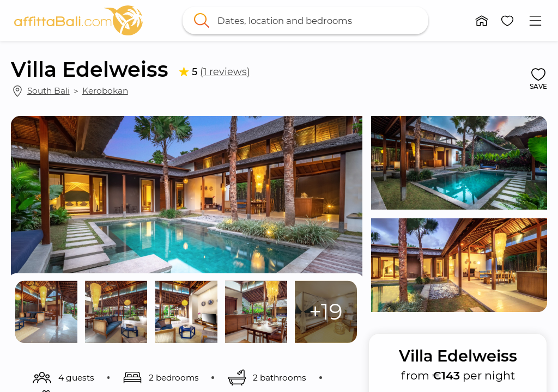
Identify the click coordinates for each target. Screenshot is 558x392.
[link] (78, 20)
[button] (482, 21)
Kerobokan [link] (105, 91)
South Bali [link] (48, 91)
